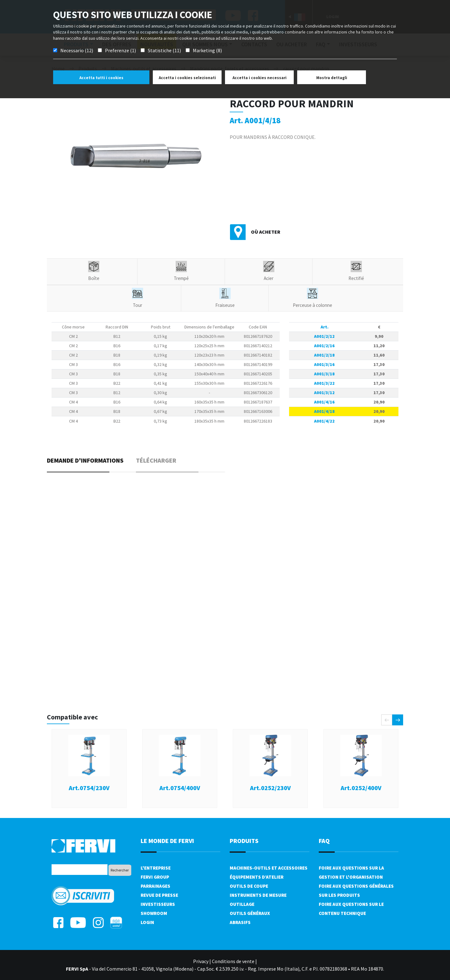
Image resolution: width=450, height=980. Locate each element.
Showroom (154, 913)
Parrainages (155, 886)
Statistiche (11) (164, 50)
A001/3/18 (324, 374)
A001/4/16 (324, 402)
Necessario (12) (77, 50)
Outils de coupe (249, 886)
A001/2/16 (324, 346)
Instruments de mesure (258, 895)
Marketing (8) (207, 50)
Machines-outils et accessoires (269, 868)
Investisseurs (158, 904)
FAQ (324, 841)
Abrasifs (240, 922)
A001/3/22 (324, 383)
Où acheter (266, 232)
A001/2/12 (324, 336)
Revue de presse (159, 895)
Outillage (242, 904)
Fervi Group (155, 877)
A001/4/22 (324, 421)
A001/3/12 (324, 393)
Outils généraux (250, 913)
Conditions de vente (233, 961)
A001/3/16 (324, 364)
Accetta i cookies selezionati (187, 78)
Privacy (201, 961)
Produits (244, 841)
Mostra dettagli (332, 78)
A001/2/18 (324, 355)
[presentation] (387, 720)
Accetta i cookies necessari (260, 78)
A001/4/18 (324, 411)
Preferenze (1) (120, 50)
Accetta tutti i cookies (101, 78)
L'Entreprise (156, 868)
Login (147, 922)
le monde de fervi (167, 841)
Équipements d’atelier (257, 877)
